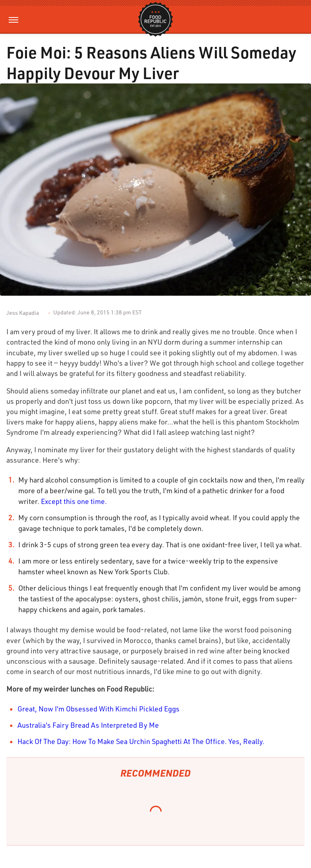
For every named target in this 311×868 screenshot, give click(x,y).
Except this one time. (74, 501)
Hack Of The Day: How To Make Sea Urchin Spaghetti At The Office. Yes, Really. (141, 741)
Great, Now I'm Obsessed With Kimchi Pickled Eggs (99, 709)
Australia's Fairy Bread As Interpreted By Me (88, 725)
